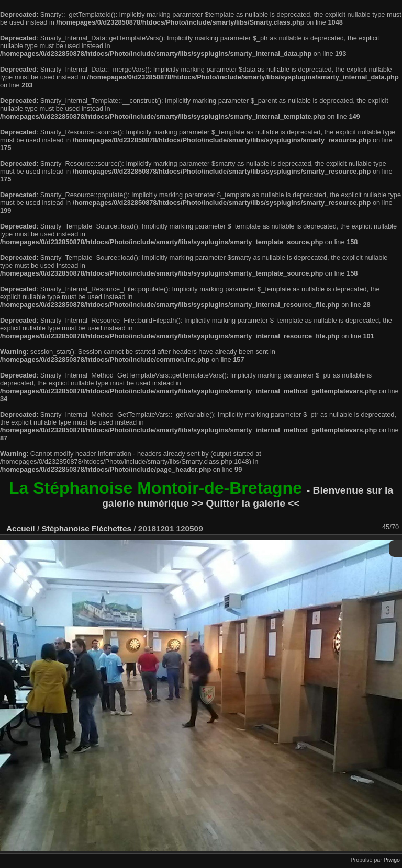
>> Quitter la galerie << (246, 503)
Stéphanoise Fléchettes (86, 528)
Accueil (21, 528)
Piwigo (392, 860)
